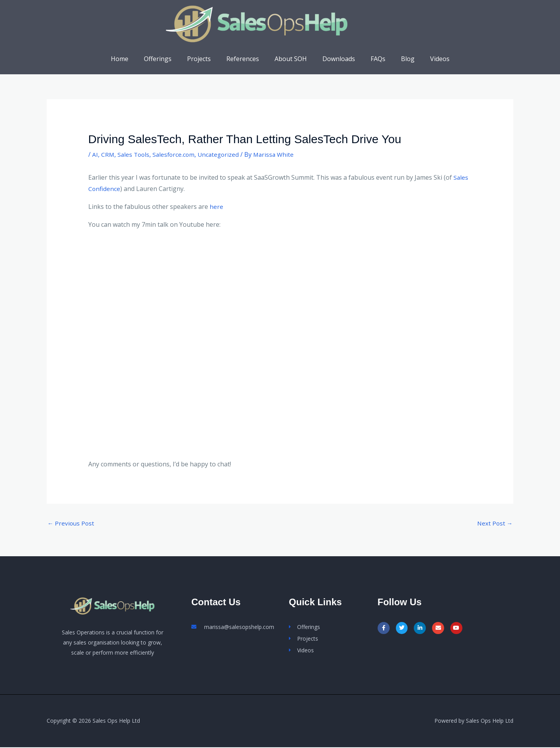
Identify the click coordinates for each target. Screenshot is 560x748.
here (216, 207)
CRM (108, 154)
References (246, 59)
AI (95, 154)
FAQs (372, 59)
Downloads (336, 59)
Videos (427, 59)
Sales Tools (135, 154)
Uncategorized (222, 154)
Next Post (494, 524)
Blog (398, 59)
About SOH (291, 59)
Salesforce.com (176, 154)
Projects (205, 59)
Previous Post (72, 524)
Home (132, 59)
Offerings (167, 59)
